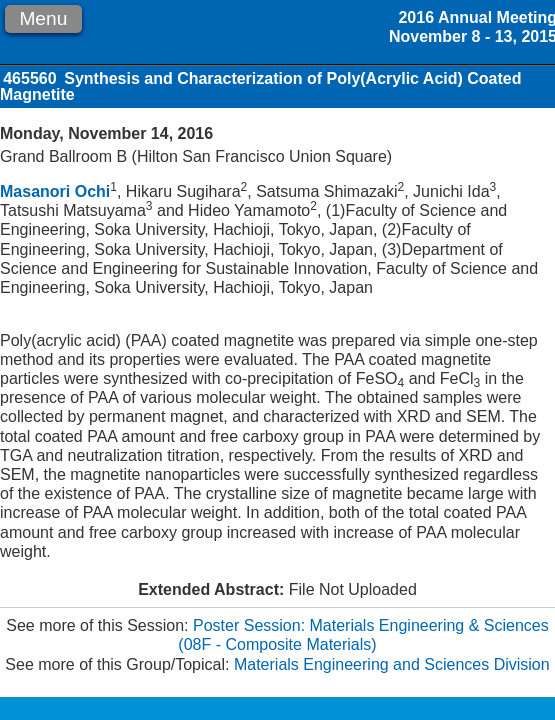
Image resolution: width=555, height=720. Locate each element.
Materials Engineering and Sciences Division (392, 664)
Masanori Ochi (55, 191)
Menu (43, 18)
